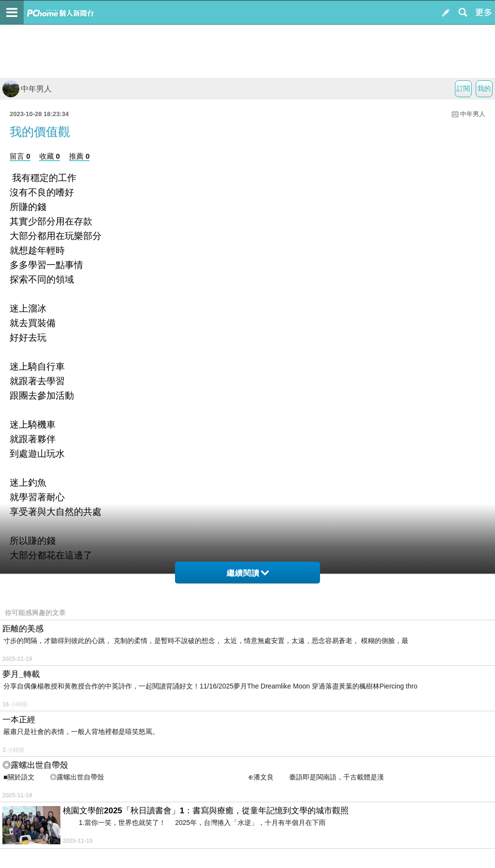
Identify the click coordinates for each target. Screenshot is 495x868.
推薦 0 (80, 156)
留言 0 (20, 156)
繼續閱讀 (248, 573)
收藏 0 (50, 156)
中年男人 (27, 89)
